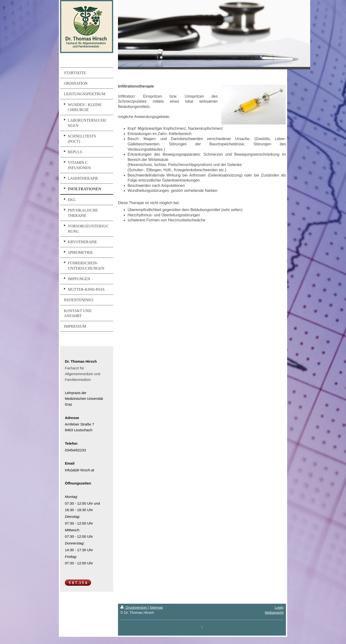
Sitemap (156, 607)
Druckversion (134, 607)
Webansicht (274, 612)
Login (279, 607)
